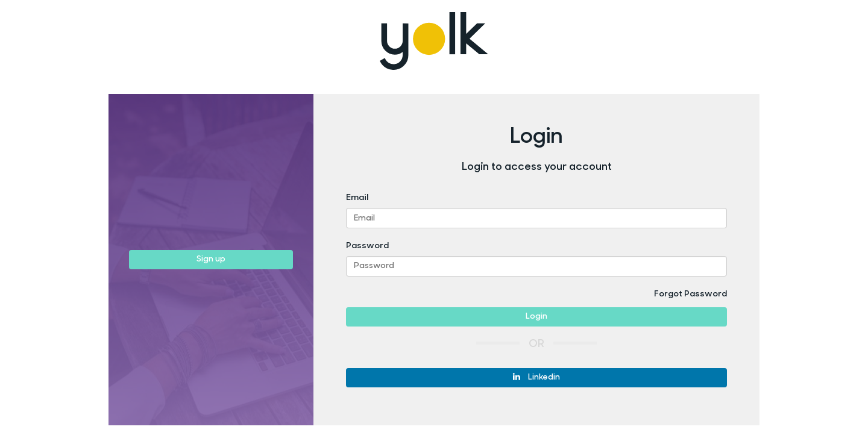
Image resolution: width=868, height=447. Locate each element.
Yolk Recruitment (434, 41)
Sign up (211, 259)
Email (357, 198)
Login (536, 317)
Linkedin (536, 377)
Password (367, 246)
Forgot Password (690, 294)
